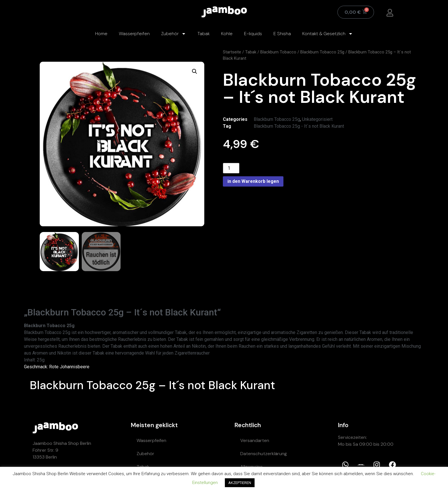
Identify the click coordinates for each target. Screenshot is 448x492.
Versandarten (255, 440)
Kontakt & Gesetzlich (328, 34)
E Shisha (282, 34)
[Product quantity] (231, 168)
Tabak (204, 34)
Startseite (232, 52)
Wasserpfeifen (134, 34)
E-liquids (253, 34)
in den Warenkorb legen (253, 181)
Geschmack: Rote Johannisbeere (57, 367)
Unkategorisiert (317, 119)
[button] (195, 71)
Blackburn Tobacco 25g (322, 52)
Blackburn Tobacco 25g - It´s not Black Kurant (299, 126)
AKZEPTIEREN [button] (240, 483)
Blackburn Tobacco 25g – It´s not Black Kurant (152, 385)
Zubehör (174, 34)
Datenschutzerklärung (264, 454)
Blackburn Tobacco (278, 52)
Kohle (227, 34)
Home (101, 34)
